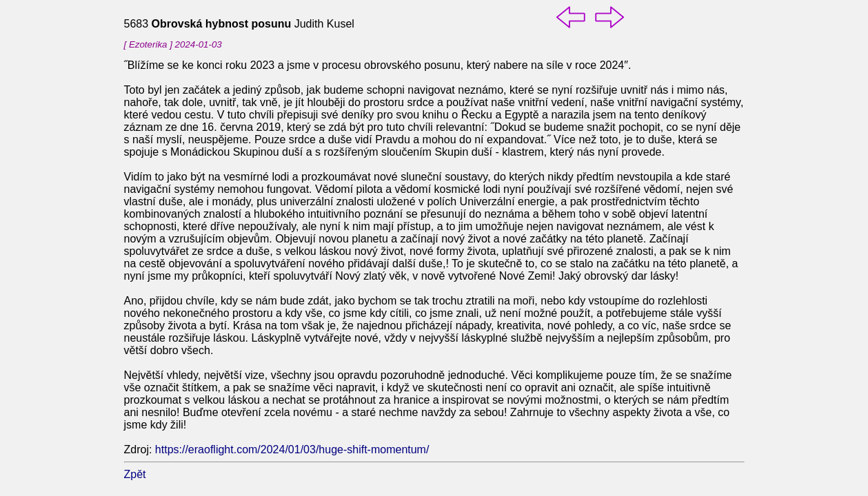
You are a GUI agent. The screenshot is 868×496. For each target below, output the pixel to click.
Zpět (135, 474)
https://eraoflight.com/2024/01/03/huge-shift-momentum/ (292, 449)
